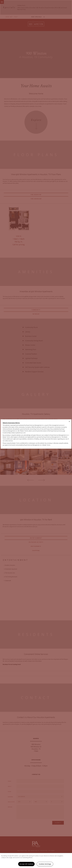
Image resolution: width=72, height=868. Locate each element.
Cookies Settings (45, 864)
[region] (36, 861)
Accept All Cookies (26, 864)
